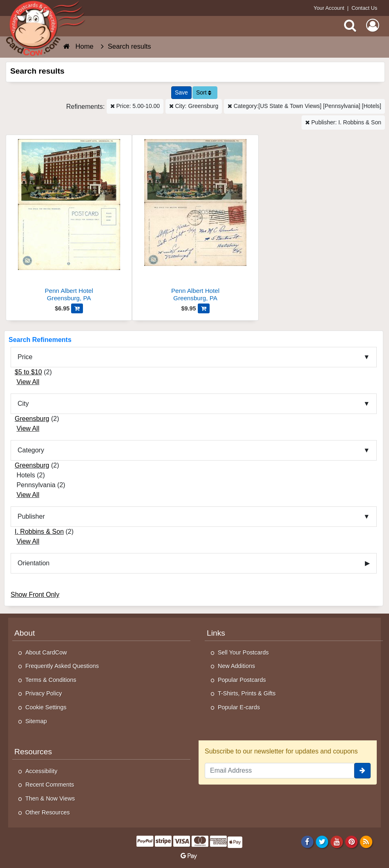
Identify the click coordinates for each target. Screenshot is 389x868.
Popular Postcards (242, 680)
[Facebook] (307, 841)
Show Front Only (35, 595)
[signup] (362, 771)
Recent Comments (50, 785)
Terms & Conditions (51, 680)
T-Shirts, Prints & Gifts (247, 693)
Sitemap (36, 721)
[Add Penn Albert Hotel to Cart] (77, 308)
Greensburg (32, 419)
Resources (33, 752)
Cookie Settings (46, 707)
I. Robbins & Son (39, 532)
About (25, 633)
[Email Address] (279, 771)
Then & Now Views (50, 798)
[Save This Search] (181, 93)
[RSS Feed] (366, 841)
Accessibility (41, 771)
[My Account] (373, 25)
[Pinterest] (352, 841)
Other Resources (48, 812)
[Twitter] (322, 841)
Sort (204, 92)
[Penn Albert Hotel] (69, 221)
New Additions (236, 666)
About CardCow (46, 652)
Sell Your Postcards (243, 652)
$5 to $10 (28, 372)
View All (28, 382)
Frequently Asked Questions (62, 666)
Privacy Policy (44, 693)
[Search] (350, 25)
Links (216, 633)
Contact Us (364, 8)
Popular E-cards (239, 707)
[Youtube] (337, 841)
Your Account (329, 8)
